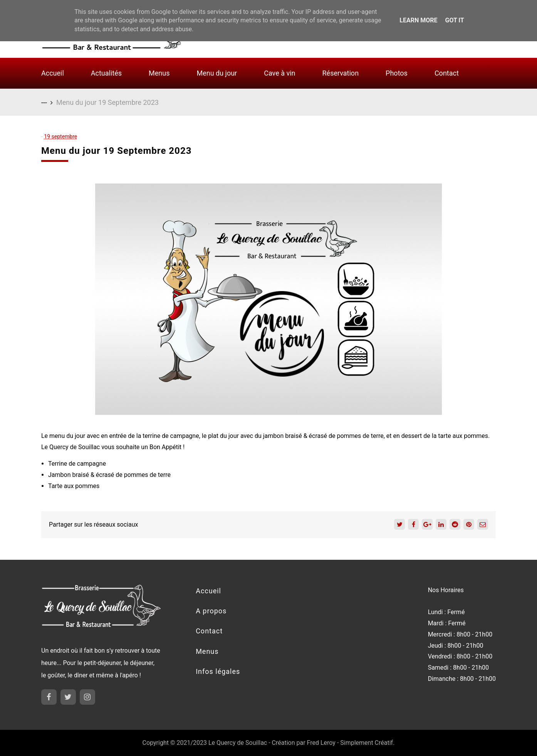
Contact (447, 73)
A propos (211, 611)
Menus (159, 73)
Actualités (106, 73)
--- (44, 102)
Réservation (341, 73)
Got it (454, 20)
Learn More (418, 20)
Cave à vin (279, 73)
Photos (397, 73)
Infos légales (218, 671)
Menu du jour (217, 73)
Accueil (53, 73)
